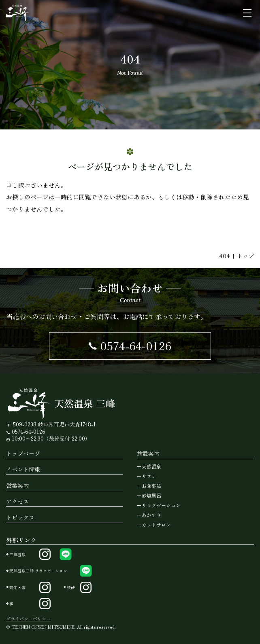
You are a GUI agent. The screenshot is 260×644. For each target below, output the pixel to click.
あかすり (151, 515)
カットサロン (156, 524)
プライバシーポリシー (28, 619)
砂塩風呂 (151, 495)
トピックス (20, 517)
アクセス (17, 501)
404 (225, 256)
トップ (245, 256)
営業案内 (17, 485)
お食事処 (151, 486)
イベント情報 (23, 469)
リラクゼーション (161, 505)
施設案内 (148, 453)
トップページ (23, 453)
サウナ (149, 476)
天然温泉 (151, 466)
